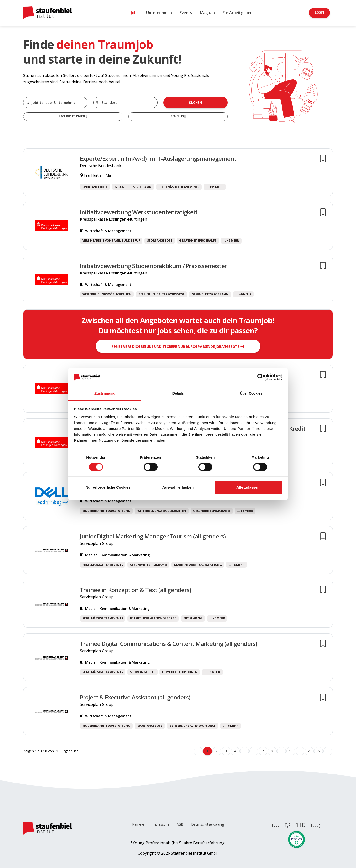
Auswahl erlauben (178, 487)
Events (186, 13)
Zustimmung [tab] (105, 393)
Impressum (160, 824)
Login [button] (319, 13)
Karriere (138, 824)
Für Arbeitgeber (237, 13)
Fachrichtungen (72, 116)
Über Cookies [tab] (251, 393)
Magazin (207, 13)
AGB (180, 824)
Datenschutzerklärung (207, 824)
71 (309, 751)
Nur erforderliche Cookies (108, 487)
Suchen (196, 102)
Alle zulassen (248, 487)
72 (318, 751)
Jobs (135, 13)
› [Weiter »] (328, 751)
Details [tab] (178, 393)
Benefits (177, 116)
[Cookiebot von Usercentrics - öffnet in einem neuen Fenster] (261, 377)
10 (291, 751)
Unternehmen (159, 13)
